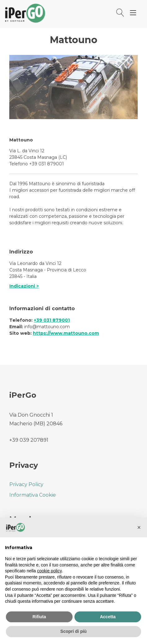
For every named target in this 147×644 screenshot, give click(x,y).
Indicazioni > (24, 286)
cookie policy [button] (49, 571)
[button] (139, 527)
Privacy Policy (26, 484)
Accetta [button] (108, 617)
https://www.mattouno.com (66, 333)
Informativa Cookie (33, 495)
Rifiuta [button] (39, 617)
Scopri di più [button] (74, 631)
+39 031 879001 (52, 320)
